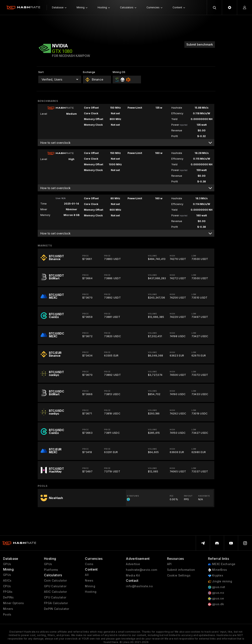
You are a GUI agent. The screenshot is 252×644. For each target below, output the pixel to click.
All (87, 575)
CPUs (7, 586)
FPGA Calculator (56, 603)
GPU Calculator (55, 586)
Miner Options (14, 603)
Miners (8, 609)
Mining (90, 586)
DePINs (8, 597)
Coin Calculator (55, 581)
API (169, 564)
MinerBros (218, 570)
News (89, 581)
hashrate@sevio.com (141, 570)
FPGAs (8, 592)
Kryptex (216, 576)
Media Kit (133, 575)
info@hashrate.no (139, 586)
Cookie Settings (179, 575)
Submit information (181, 570)
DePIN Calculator (57, 609)
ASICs (7, 581)
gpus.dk (216, 604)
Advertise (133, 564)
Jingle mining (220, 581)
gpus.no (216, 593)
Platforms (51, 570)
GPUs (7, 564)
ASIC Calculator (55, 592)
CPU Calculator (55, 597)
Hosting (91, 592)
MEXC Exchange (222, 564)
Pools (7, 615)
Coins (89, 564)
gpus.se (216, 599)
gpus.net (217, 587)
